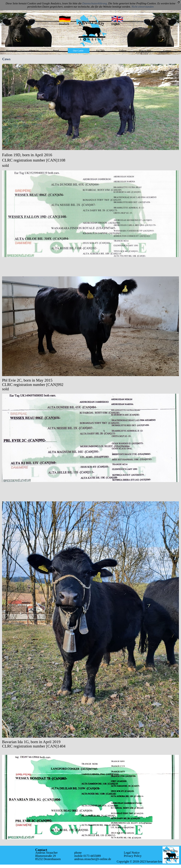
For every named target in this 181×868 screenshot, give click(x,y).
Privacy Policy (133, 856)
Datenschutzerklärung (94, 3)
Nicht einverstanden (143, 7)
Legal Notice (132, 853)
